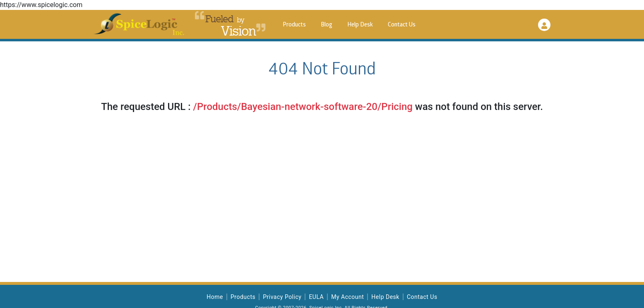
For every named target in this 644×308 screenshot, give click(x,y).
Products (294, 25)
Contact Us (402, 25)
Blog (327, 25)
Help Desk (360, 25)
